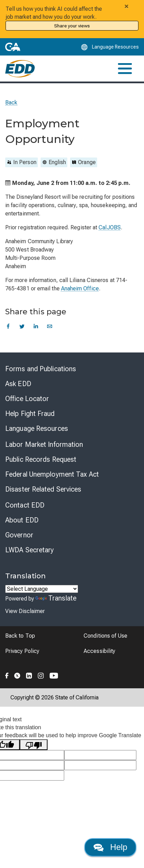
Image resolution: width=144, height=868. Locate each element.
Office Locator (27, 399)
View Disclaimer (25, 611)
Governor (19, 535)
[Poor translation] (34, 745)
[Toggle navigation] (125, 69)
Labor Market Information (44, 444)
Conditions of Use (105, 636)
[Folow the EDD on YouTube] (54, 674)
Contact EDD (25, 505)
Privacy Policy (22, 651)
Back (11, 103)
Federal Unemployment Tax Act (52, 474)
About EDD (22, 520)
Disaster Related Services (43, 489)
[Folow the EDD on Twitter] (17, 674)
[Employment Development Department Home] (20, 69)
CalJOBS (110, 227)
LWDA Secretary (29, 550)
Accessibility (99, 651)
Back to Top (20, 636)
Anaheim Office (80, 288)
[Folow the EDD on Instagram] (41, 674)
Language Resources (37, 428)
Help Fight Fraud (30, 414)
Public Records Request (41, 459)
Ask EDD (18, 384)
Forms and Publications (41, 369)
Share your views (72, 26)
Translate (56, 598)
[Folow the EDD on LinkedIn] (29, 674)
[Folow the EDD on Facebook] (7, 674)
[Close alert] (126, 6)
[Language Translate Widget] (42, 589)
